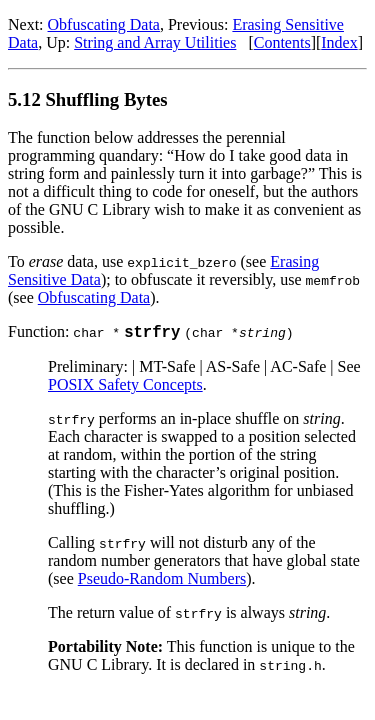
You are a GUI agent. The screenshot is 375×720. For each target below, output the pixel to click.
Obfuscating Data (104, 24)
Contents (282, 42)
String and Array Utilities (155, 42)
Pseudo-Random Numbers (162, 581)
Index (339, 42)
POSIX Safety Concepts (125, 387)
